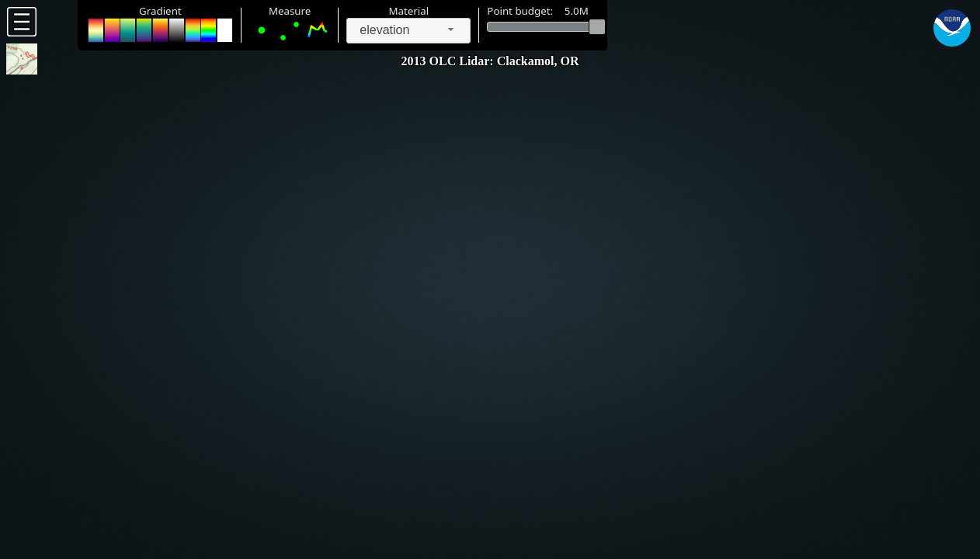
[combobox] (408, 31)
